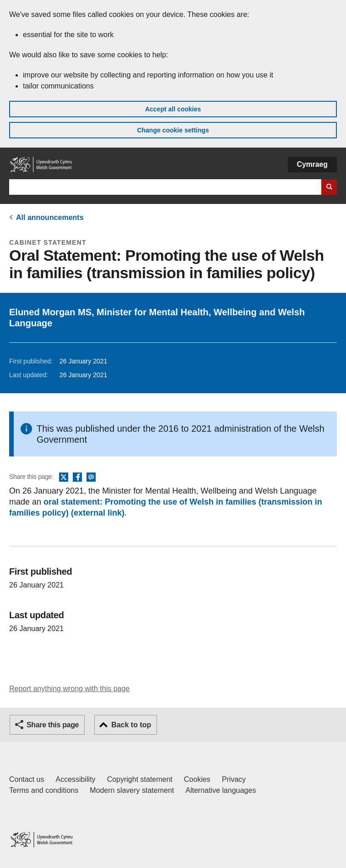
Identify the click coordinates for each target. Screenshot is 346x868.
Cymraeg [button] (312, 164)
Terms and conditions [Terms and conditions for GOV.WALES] (44, 790)
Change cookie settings (173, 130)
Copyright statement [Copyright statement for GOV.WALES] (140, 779)
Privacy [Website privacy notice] (234, 779)
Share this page (53, 725)
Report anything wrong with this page (69, 689)
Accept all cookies (173, 109)
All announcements (50, 217)
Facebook (77, 478)
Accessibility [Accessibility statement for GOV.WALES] (75, 779)
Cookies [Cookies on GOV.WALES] (197, 779)
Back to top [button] (131, 725)
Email (91, 478)
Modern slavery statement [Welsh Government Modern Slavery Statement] (132, 790)
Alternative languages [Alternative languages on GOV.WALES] (221, 790)
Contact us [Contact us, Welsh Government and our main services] (27, 779)
